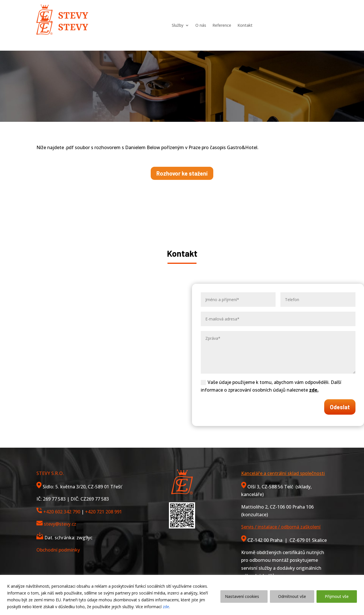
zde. (314, 390)
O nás (197, 14)
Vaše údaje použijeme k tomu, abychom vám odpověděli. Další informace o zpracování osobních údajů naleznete (271, 386)
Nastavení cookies (242, 596)
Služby (170, 14)
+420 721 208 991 (104, 512)
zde (166, 607)
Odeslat (340, 407)
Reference (222, 14)
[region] (182, 595)
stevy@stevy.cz (60, 524)
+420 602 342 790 (62, 512)
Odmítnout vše (292, 596)
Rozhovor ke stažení (182, 173)
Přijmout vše (337, 596)
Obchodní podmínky (58, 550)
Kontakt (251, 14)
